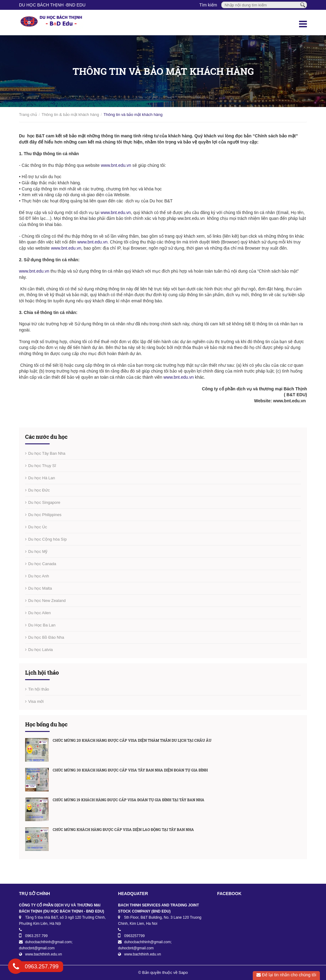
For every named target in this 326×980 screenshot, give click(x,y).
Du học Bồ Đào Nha (46, 637)
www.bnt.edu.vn (116, 165)
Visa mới (36, 701)
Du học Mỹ (38, 551)
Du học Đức (39, 490)
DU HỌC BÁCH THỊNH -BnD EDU (52, 5)
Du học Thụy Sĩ (42, 466)
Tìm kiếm (208, 5)
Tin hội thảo (39, 689)
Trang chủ (28, 115)
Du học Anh (39, 576)
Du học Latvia (40, 650)
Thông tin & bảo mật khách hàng (70, 115)
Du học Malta (40, 588)
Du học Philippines (45, 515)
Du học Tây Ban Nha (47, 453)
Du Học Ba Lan (42, 625)
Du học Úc (38, 527)
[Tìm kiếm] (303, 5)
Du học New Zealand (47, 601)
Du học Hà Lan (42, 478)
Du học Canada (42, 564)
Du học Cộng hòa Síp (47, 539)
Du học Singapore (44, 502)
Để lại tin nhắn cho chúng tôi (286, 975)
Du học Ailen (40, 613)
